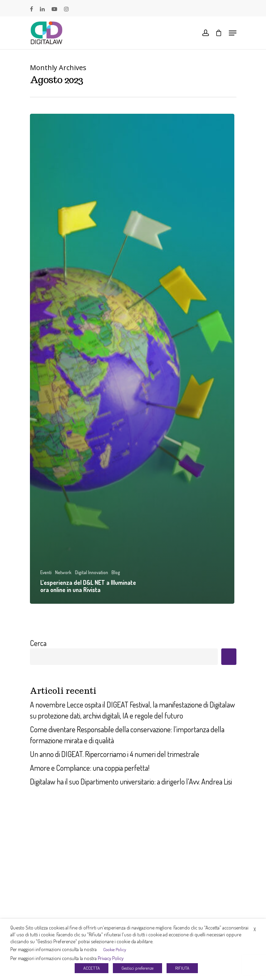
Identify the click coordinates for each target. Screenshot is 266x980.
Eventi (46, 572)
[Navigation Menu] (233, 33)
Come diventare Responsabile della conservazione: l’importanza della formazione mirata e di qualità (127, 735)
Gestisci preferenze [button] (137, 968)
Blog (116, 572)
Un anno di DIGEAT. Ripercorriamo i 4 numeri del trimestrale (115, 754)
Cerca (38, 643)
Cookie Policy (115, 949)
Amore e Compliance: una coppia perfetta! (90, 768)
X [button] (255, 929)
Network (63, 572)
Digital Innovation (92, 572)
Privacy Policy (111, 958)
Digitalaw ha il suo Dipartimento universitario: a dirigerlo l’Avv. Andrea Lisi (131, 781)
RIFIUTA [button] (182, 968)
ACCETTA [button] (92, 968)
